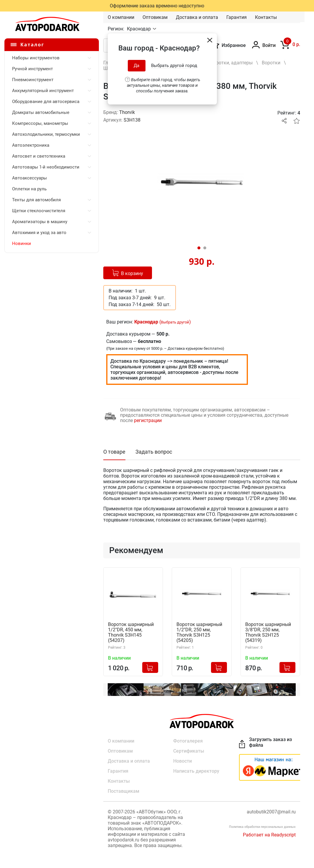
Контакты (266, 17)
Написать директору (196, 771)
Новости (183, 761)
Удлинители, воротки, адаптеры (218, 63)
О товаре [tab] (114, 452)
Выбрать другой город (174, 66)
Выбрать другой (175, 322)
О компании (121, 17)
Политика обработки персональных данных (262, 827)
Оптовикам (155, 17)
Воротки (271, 63)
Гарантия (237, 17)
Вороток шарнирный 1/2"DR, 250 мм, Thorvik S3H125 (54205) (199, 632)
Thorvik (127, 112)
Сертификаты (189, 751)
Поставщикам (124, 791)
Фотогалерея (188, 741)
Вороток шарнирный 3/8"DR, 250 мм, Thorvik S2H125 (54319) (268, 632)
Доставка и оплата (197, 17)
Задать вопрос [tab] (154, 452)
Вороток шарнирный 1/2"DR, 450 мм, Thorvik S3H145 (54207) (131, 632)
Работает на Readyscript (269, 835)
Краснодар (139, 29)
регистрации (148, 420)
